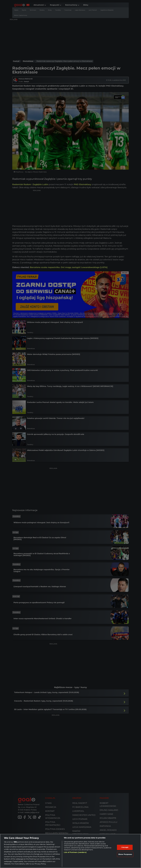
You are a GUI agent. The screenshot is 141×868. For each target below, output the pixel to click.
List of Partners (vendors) (75, 852)
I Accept (125, 847)
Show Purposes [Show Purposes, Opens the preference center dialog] (125, 854)
